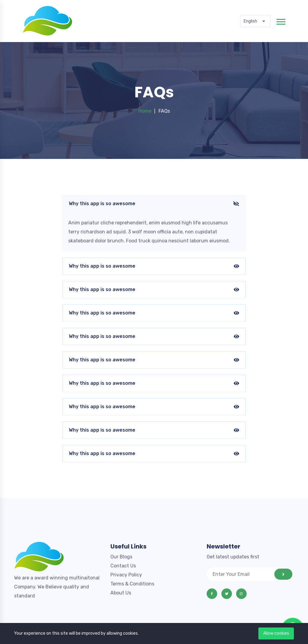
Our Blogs (121, 557)
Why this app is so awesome (154, 204)
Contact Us (123, 566)
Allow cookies (276, 633)
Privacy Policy (126, 575)
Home (145, 111)
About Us (121, 593)
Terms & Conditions (132, 584)
